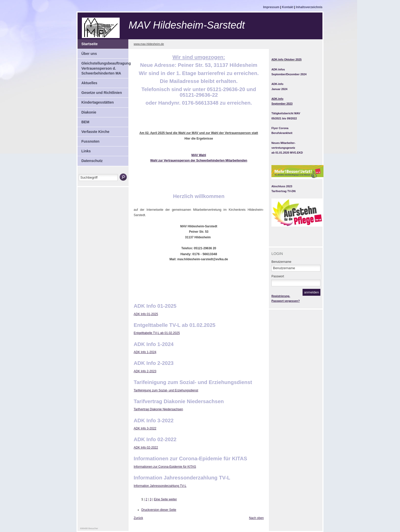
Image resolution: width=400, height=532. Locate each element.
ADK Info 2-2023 (145, 371)
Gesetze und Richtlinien (100, 91)
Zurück (138, 518)
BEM (83, 121)
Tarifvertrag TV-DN (284, 191)
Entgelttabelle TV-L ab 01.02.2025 (157, 333)
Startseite (88, 43)
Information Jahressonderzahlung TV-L (160, 486)
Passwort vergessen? (286, 301)
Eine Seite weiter (165, 499)
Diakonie (87, 111)
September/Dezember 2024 (289, 74)
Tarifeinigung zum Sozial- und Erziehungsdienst (166, 390)
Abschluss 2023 (282, 186)
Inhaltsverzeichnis (309, 7)
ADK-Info (277, 84)
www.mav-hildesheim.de (149, 44)
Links (84, 150)
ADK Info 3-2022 (145, 428)
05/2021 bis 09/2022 (284, 118)
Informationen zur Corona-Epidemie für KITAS (165, 467)
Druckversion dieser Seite (159, 510)
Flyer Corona (280, 128)
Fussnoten (89, 140)
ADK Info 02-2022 (146, 448)
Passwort (278, 276)
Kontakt (288, 7)
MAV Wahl (199, 155)
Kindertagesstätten (96, 101)
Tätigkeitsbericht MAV (286, 113)
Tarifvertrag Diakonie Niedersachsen (158, 409)
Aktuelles (87, 82)
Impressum (272, 7)
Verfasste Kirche (93, 130)
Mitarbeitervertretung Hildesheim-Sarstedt (120, 28)
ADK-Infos (278, 69)
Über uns (87, 52)
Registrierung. (281, 296)
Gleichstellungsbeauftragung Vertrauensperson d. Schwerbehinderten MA (103, 67)
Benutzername (281, 262)
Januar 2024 (279, 89)
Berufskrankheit (282, 133)
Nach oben (256, 518)
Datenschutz (90, 159)
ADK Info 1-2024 (145, 352)
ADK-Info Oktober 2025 (286, 59)
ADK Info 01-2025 (146, 314)
